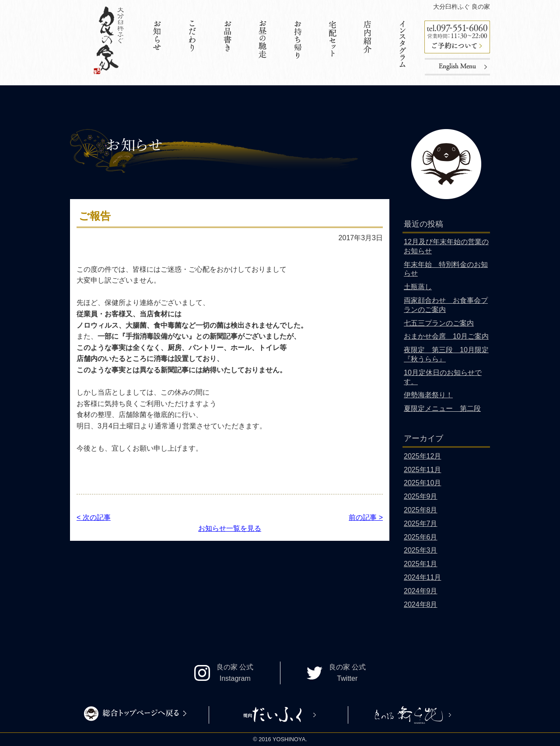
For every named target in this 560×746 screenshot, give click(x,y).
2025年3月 (421, 550)
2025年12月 (422, 456)
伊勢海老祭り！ (428, 395)
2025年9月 (421, 496)
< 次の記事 (94, 517)
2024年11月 (422, 577)
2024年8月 (421, 604)
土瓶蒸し (418, 287)
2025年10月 (422, 483)
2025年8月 (421, 510)
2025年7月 (421, 524)
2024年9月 (421, 591)
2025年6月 (421, 537)
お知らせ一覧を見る (230, 528)
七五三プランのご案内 (439, 323)
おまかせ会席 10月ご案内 (446, 336)
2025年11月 (422, 470)
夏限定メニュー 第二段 (442, 408)
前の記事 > (366, 517)
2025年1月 (421, 564)
